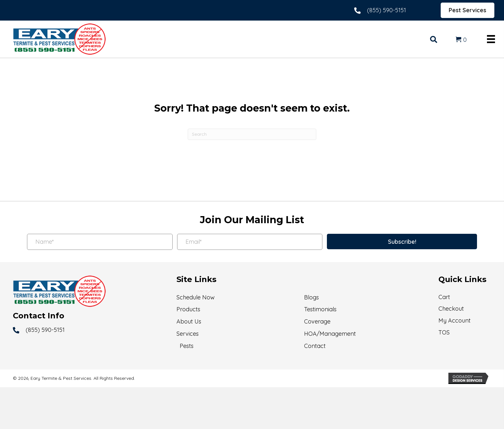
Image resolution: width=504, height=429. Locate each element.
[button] (402, 242)
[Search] (252, 134)
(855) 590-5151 (387, 10)
